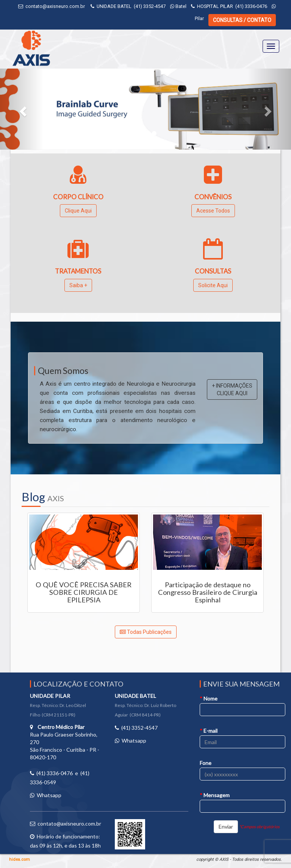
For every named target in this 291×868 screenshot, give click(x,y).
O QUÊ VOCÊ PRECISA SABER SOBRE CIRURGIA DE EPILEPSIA (84, 592)
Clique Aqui (78, 211)
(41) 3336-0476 (251, 6)
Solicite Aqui (213, 285)
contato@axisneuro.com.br (55, 6)
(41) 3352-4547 (150, 6)
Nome (209, 698)
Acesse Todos (213, 211)
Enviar (226, 827)
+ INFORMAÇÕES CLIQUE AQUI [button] (232, 389)
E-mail (209, 731)
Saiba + (78, 285)
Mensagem (215, 795)
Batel (178, 6)
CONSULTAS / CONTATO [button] (242, 20)
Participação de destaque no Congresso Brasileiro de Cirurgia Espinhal (208, 592)
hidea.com (20, 859)
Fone (206, 763)
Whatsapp (49, 795)
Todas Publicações (146, 632)
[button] (22, 109)
